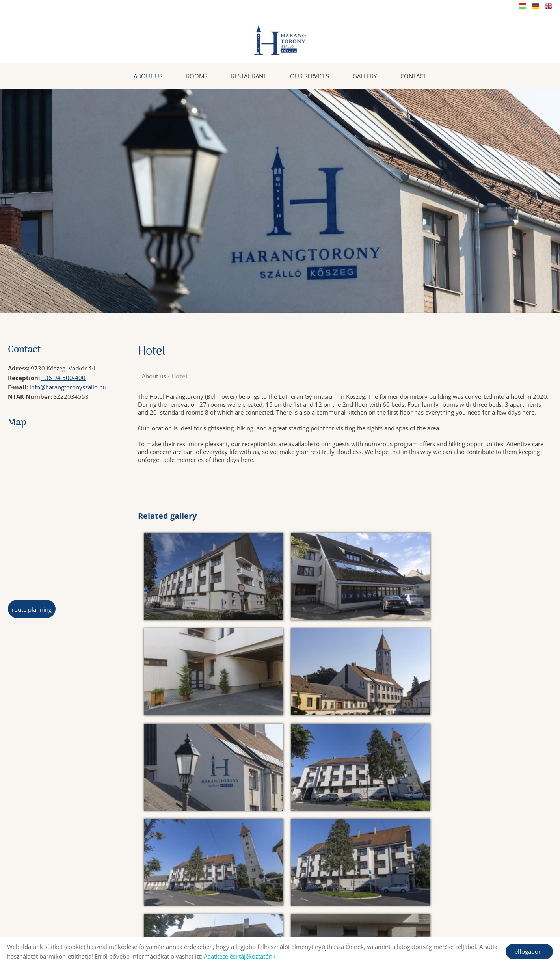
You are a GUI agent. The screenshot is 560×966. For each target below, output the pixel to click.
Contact (413, 76)
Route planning (32, 609)
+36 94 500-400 (63, 377)
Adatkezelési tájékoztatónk (240, 956)
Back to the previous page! (192, 911)
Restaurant (249, 76)
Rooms (197, 76)
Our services (310, 76)
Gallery (365, 76)
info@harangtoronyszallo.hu (68, 387)
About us (148, 76)
